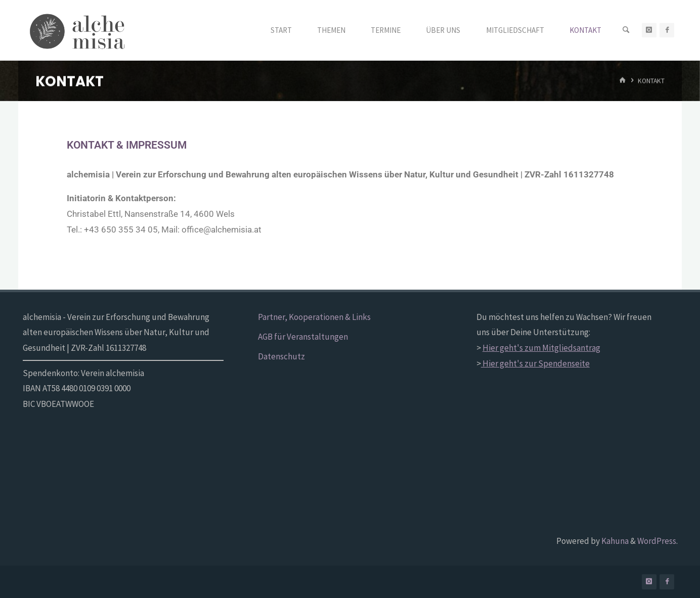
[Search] (626, 30)
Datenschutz (281, 356)
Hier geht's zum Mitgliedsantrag (541, 348)
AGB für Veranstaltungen (303, 337)
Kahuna (614, 541)
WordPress (657, 541)
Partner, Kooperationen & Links (314, 317)
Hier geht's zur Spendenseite (535, 363)
